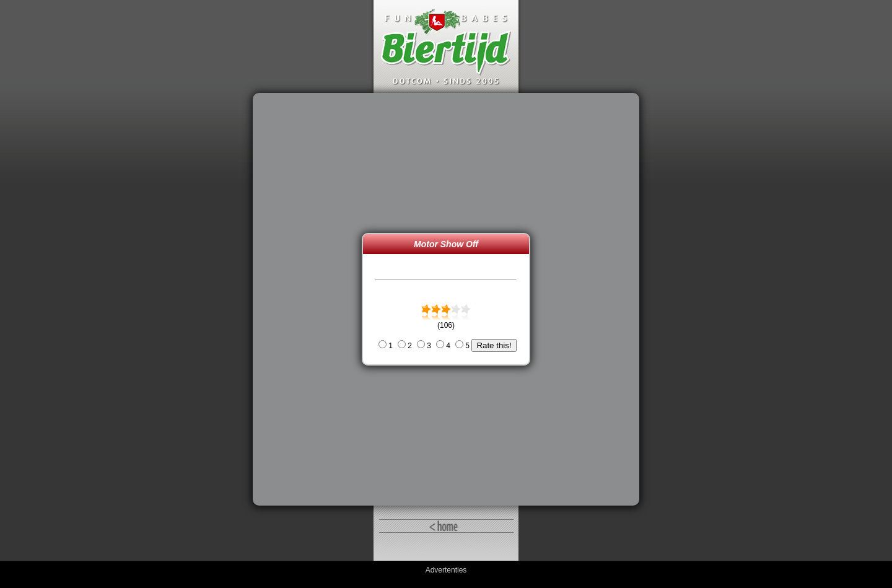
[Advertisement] (310, 299)
